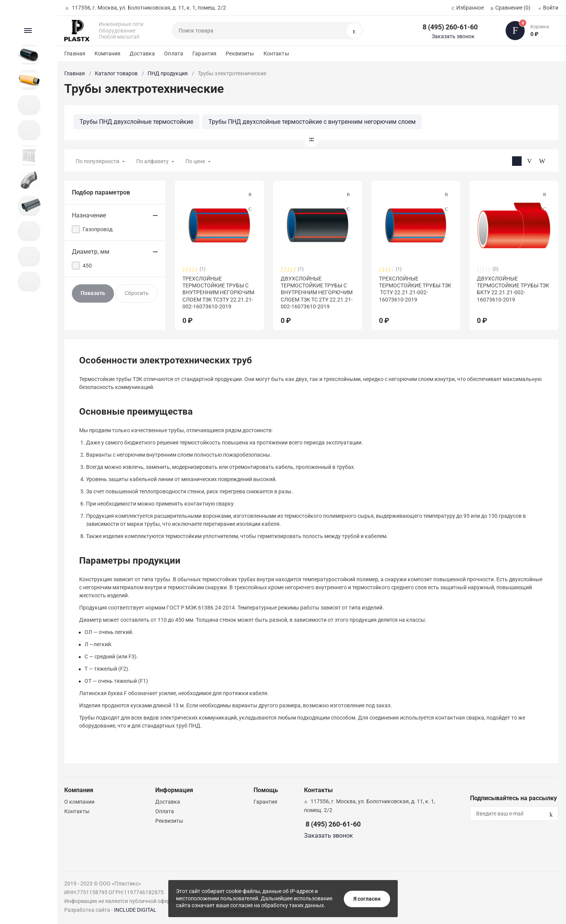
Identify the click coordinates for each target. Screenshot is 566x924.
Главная (75, 53)
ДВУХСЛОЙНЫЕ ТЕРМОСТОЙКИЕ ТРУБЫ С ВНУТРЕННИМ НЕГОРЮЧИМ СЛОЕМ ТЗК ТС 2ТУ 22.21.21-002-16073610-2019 (317, 293)
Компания (107, 53)
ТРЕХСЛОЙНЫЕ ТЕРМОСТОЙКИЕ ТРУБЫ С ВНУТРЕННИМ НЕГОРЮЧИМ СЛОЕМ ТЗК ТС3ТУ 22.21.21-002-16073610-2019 (218, 293)
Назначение (89, 215)
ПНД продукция (168, 73)
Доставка (142, 53)
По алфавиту (152, 161)
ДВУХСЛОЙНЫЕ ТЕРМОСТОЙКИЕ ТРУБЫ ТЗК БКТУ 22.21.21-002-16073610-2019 (513, 289)
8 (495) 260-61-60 (450, 27)
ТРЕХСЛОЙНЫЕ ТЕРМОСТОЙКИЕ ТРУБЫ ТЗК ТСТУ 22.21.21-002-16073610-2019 (415, 289)
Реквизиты (240, 53)
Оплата (174, 53)
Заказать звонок (453, 36)
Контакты (276, 53)
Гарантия (204, 53)
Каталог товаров (116, 73)
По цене (195, 161)
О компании (79, 802)
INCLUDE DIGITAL (135, 910)
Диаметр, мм (91, 252)
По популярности (98, 161)
